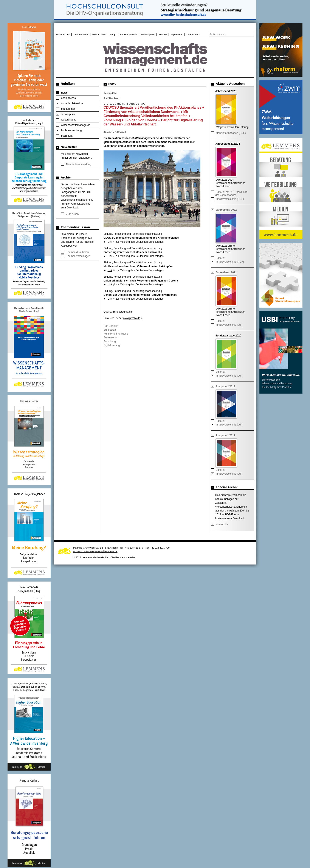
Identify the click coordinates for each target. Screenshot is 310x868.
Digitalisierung (112, 345)
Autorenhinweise (128, 34)
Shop (113, 34)
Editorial (220, 258)
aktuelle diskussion (72, 103)
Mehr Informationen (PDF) (231, 133)
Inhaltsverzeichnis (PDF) (230, 199)
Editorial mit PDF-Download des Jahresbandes (231, 194)
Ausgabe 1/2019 (226, 435)
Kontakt (163, 34)
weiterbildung (69, 120)
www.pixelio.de (133, 318)
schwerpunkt (68, 114)
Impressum (177, 34)
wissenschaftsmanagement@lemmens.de (95, 551)
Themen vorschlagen (78, 256)
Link (111, 242)
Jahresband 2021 (226, 272)
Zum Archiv (73, 214)
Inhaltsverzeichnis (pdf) (229, 325)
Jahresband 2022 (226, 210)
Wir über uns (63, 34)
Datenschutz (193, 34)
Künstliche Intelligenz (116, 334)
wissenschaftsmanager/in (76, 125)
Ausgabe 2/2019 (226, 386)
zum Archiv (222, 524)
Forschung (110, 341)
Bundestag (110, 330)
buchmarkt (67, 136)
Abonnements (81, 34)
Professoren (111, 338)
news (64, 93)
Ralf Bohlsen (111, 326)
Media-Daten (99, 34)
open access (68, 98)
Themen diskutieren (77, 252)
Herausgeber (148, 34)
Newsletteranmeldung (79, 164)
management (69, 109)
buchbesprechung (71, 130)
